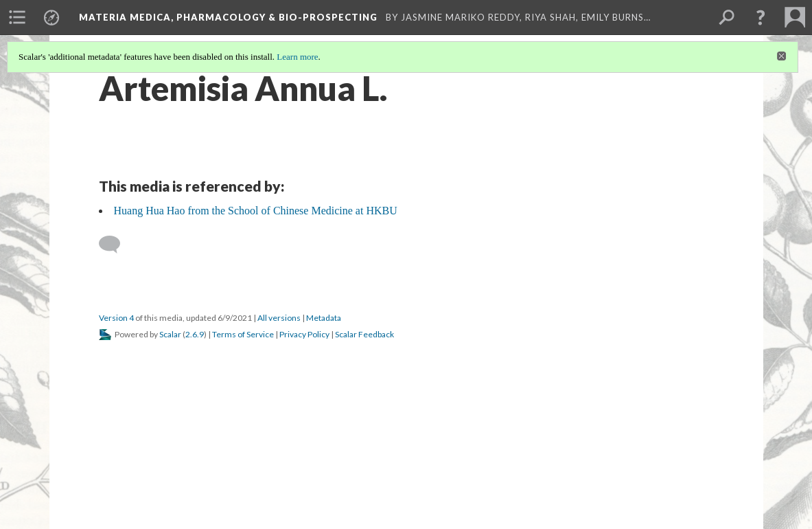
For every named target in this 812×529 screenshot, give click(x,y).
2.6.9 (195, 334)
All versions (279, 318)
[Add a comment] (116, 245)
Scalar (170, 334)
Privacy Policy (304, 334)
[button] (761, 17)
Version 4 (116, 318)
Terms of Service (243, 334)
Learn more (297, 57)
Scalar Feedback (364, 334)
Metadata (324, 318)
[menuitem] (17, 17)
